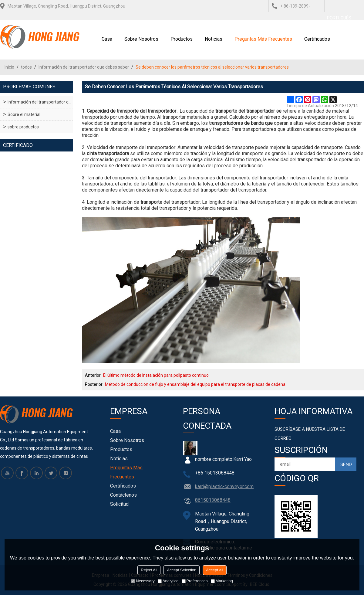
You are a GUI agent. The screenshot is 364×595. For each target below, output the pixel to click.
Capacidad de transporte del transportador (131, 111)
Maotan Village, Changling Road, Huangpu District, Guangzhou (66, 6)
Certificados (317, 39)
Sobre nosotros (141, 39)
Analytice (168, 581)
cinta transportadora (108, 153)
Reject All (149, 570)
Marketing (222, 581)
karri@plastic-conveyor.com (224, 486)
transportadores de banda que (241, 123)
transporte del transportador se (248, 111)
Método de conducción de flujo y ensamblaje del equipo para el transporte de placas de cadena (195, 384)
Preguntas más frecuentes (263, 39)
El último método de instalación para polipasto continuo (156, 375)
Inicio (9, 67)
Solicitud (119, 504)
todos (26, 67)
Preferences (195, 581)
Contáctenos (123, 495)
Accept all (214, 570)
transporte (151, 202)
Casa (107, 39)
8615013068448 (213, 500)
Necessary (143, 581)
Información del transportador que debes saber (84, 67)
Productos (182, 39)
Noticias (214, 39)
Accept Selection (182, 570)
